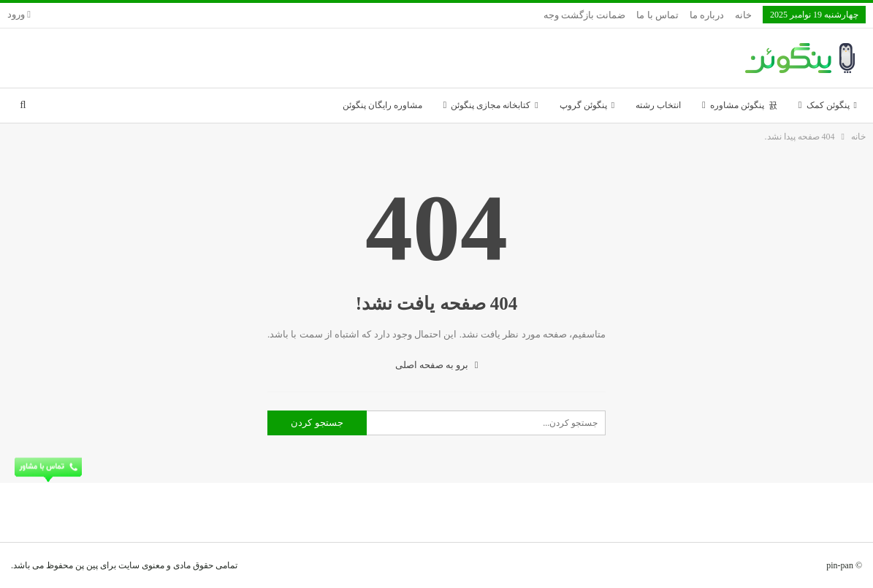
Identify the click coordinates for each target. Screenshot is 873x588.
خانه (743, 15)
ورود (19, 14)
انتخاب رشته (658, 105)
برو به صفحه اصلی (437, 365)
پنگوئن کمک (832, 105)
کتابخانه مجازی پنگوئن (494, 105)
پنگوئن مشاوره (744, 105)
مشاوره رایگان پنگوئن (382, 105)
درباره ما (707, 15)
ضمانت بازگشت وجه (585, 15)
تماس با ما (657, 15)
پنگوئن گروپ (587, 105)
